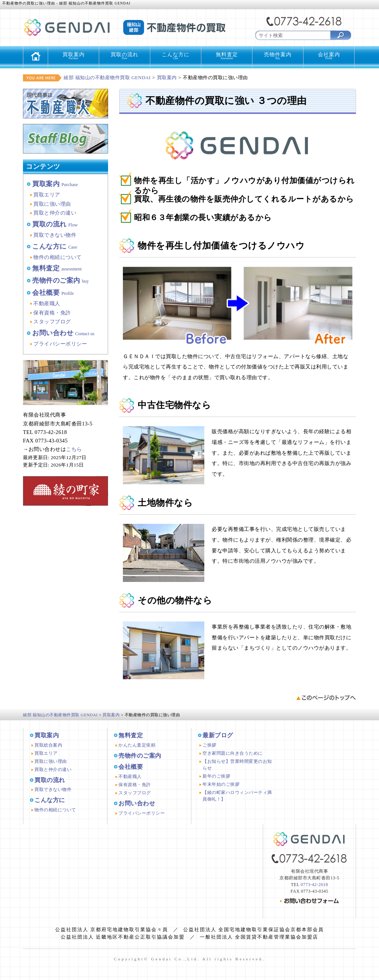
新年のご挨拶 (216, 776)
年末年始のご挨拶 (221, 784)
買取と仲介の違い (55, 213)
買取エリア (47, 195)
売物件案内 (278, 56)
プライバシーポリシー (60, 344)
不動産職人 (47, 303)
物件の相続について (58, 257)
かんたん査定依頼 (137, 745)
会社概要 (53, 293)
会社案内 (329, 56)
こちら (74, 449)
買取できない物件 (55, 235)
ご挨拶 (209, 745)
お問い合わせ (63, 333)
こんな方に (176, 56)
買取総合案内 (48, 745)
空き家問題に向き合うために (233, 753)
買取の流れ (125, 56)
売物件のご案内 (61, 280)
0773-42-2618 (314, 885)
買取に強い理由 (52, 204)
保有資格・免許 (52, 313)
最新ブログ (218, 735)
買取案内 (73, 56)
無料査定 (227, 56)
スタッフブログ (52, 321)
